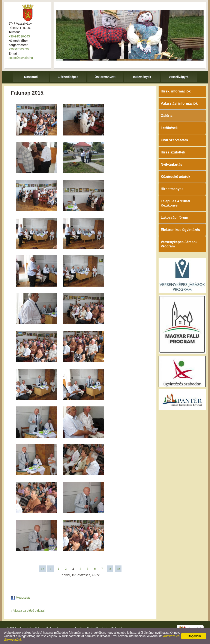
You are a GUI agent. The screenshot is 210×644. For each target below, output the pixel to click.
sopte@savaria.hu (21, 58)
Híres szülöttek (173, 152)
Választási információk (179, 103)
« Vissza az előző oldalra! (28, 611)
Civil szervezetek (174, 140)
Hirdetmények (172, 189)
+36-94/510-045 (19, 36)
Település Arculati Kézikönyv (175, 203)
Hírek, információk (176, 91)
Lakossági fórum (174, 218)
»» (118, 569)
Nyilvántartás (172, 164)
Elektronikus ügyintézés (180, 230)
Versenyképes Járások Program (179, 244)
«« (42, 569)
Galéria (166, 116)
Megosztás (21, 598)
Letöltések (169, 128)
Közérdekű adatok (175, 177)
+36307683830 (19, 49)
